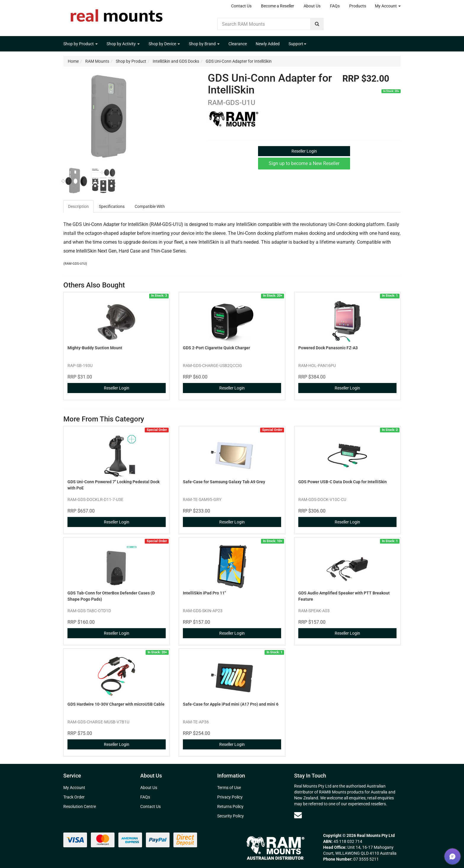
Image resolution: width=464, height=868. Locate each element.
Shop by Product (80, 44)
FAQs (335, 6)
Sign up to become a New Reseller (304, 163)
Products (358, 6)
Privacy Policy (230, 797)
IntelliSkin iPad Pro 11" (204, 593)
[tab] (79, 206)
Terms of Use (229, 788)
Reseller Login (304, 151)
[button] (452, 856)
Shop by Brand (204, 44)
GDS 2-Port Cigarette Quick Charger (216, 348)
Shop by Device (164, 44)
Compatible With (150, 206)
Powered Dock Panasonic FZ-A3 (328, 348)
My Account (388, 6)
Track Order (74, 797)
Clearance (238, 44)
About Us (312, 6)
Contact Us (241, 6)
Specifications (112, 206)
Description (78, 206)
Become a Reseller (278, 6)
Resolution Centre (80, 806)
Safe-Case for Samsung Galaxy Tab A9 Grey (224, 482)
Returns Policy (230, 806)
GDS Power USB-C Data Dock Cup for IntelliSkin (343, 482)
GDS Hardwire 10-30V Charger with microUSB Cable (116, 704)
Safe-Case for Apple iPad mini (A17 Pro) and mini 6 (231, 704)
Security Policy (231, 816)
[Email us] (298, 815)
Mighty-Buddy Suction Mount (95, 348)
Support (297, 44)
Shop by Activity (123, 44)
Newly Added (268, 44)
